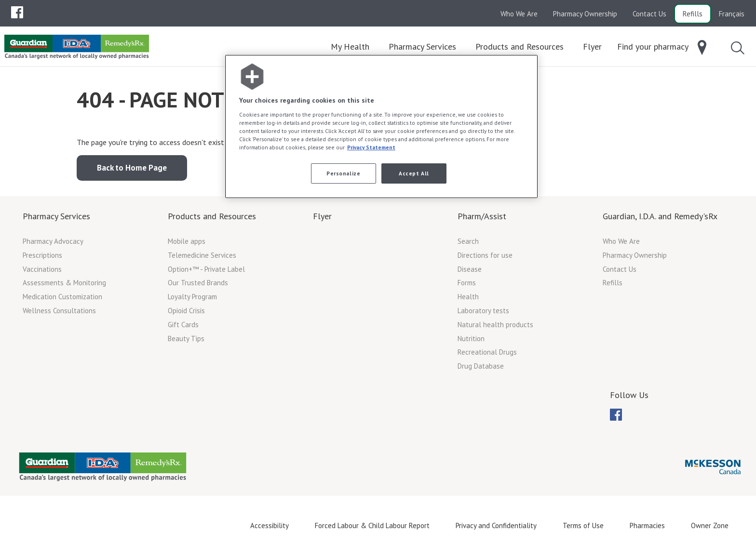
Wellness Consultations (59, 311)
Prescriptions (42, 255)
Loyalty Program (192, 297)
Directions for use (485, 255)
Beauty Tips (186, 339)
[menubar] (17, 13)
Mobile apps (187, 241)
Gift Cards (183, 325)
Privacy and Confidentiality (496, 525)
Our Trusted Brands (198, 283)
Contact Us (649, 14)
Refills (693, 14)
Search (468, 241)
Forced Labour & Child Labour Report (372, 525)
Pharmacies (647, 525)
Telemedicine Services (202, 255)
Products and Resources (212, 216)
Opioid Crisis (186, 311)
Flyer (322, 216)
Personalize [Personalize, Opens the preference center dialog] (343, 173)
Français (732, 14)
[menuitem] (17, 12)
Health (468, 297)
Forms (467, 283)
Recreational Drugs (487, 352)
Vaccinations (42, 269)
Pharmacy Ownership (585, 14)
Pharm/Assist (482, 216)
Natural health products (495, 325)
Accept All (414, 173)
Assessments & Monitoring (64, 283)
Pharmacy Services (56, 216)
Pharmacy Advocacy (53, 241)
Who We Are (519, 14)
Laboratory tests (483, 311)
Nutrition (471, 339)
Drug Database (481, 366)
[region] (381, 126)
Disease (470, 269)
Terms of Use (583, 525)
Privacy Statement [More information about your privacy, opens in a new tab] (371, 147)
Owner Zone (710, 525)
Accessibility (270, 525)
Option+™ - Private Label (206, 269)
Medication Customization (62, 297)
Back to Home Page (132, 168)
